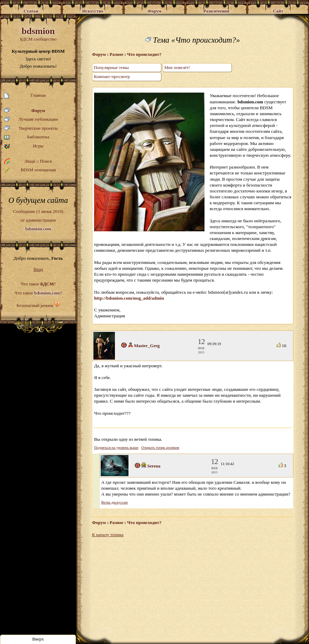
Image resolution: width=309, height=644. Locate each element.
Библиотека (27, 137)
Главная (25, 96)
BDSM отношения (30, 170)
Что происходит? (144, 54)
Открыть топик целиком (160, 448)
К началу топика (108, 535)
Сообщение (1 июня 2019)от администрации (38, 220)
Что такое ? (38, 284)
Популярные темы (111, 67)
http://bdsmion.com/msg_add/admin (129, 298)
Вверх (38, 639)
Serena (154, 466)
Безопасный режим (35, 305)
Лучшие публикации (31, 119)
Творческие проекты (31, 128)
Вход (38, 269)
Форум (25, 111)
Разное (116, 54)
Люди (30, 161)
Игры (24, 146)
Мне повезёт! (177, 67)
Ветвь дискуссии (115, 502)
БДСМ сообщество (38, 34)
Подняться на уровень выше (116, 448)
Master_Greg (147, 346)
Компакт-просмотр (112, 76)
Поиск (46, 161)
